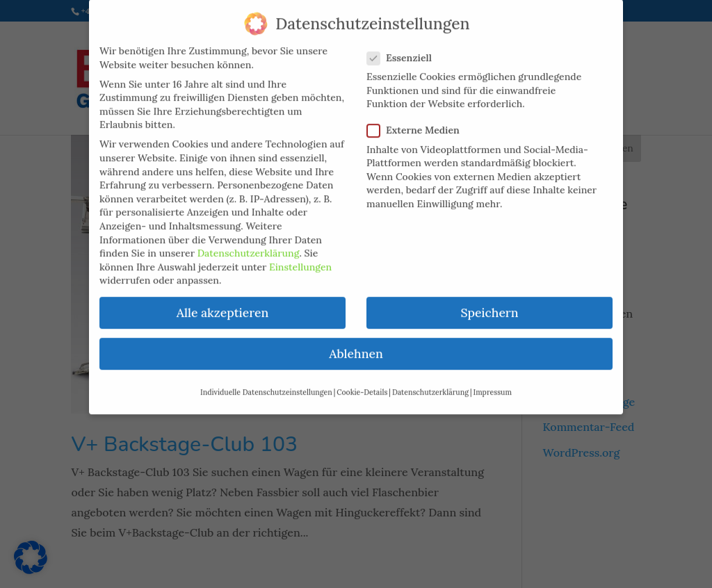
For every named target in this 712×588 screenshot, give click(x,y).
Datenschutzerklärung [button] (430, 382)
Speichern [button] (489, 303)
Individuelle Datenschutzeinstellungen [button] (266, 382)
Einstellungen (300, 257)
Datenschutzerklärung (249, 244)
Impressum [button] (493, 382)
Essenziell (405, 48)
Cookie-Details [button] (362, 382)
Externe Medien (419, 121)
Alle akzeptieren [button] (222, 303)
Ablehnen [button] (356, 344)
